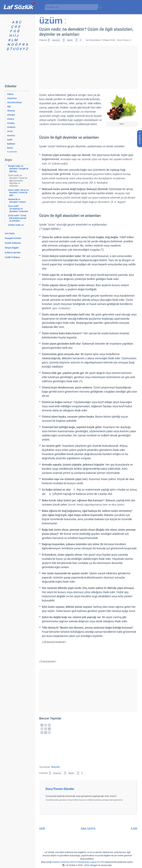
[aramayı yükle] (70, 7)
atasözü (56, 40)
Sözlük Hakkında (13, 243)
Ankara (11, 119)
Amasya (11, 115)
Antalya (11, 123)
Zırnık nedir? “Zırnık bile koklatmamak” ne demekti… (17, 218)
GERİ (42, 829)
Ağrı (9, 106)
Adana (10, 94)
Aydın (10, 140)
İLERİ (134, 829)
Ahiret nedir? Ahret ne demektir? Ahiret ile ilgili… (18, 193)
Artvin (10, 131)
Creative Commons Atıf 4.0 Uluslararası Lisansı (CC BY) (78, 862)
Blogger (94, 865)
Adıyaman (12, 98)
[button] (89, 790)
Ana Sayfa (10, 233)
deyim (70, 40)
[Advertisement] (88, 67)
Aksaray (11, 111)
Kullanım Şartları (13, 253)
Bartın (10, 148)
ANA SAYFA (88, 829)
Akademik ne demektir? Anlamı (17, 201)
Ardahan (11, 127)
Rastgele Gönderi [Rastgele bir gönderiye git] (13, 238)
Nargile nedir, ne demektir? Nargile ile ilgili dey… (18, 169)
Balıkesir (11, 144)
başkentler (12, 152)
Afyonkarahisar (15, 102)
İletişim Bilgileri (12, 248)
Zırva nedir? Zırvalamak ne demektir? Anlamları (18, 209)
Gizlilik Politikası (12, 257)
